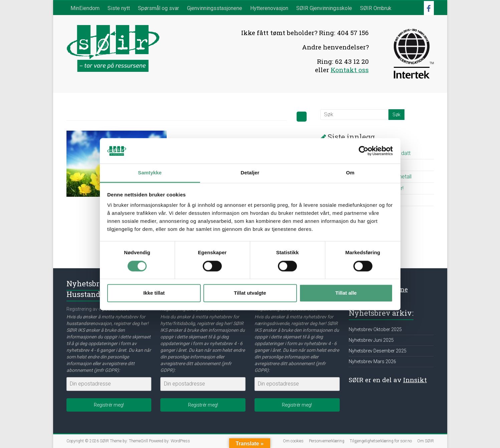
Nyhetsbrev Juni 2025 (371, 340)
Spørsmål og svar (158, 8)
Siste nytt (119, 8)
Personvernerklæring (327, 441)
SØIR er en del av (388, 380)
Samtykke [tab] (150, 173)
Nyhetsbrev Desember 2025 (378, 351)
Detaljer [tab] (250, 173)
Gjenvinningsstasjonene (215, 8)
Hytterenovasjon (269, 8)
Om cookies (293, 441)
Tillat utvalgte (250, 293)
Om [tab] (350, 173)
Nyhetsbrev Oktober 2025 (375, 329)
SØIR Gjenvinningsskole (324, 8)
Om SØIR (426, 441)
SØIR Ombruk (376, 8)
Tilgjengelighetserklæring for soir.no (381, 441)
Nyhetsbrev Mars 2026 (372, 361)
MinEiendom (85, 8)
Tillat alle (346, 293)
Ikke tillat (154, 293)
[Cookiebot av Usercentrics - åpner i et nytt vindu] (364, 151)
